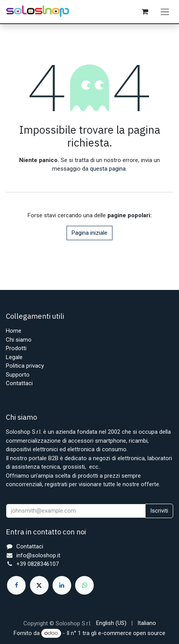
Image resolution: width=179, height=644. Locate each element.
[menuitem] (111, 623)
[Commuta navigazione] (165, 12)
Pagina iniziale (89, 233)
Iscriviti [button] (159, 511)
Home (14, 331)
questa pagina (108, 169)
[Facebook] (16, 585)
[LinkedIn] (62, 585)
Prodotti (16, 348)
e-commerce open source (132, 633)
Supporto (18, 375)
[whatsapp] (84, 585)
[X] (39, 585)
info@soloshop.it (38, 555)
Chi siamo (19, 340)
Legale (14, 357)
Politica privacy (25, 366)
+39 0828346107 (38, 564)
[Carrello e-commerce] (145, 12)
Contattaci (19, 383)
